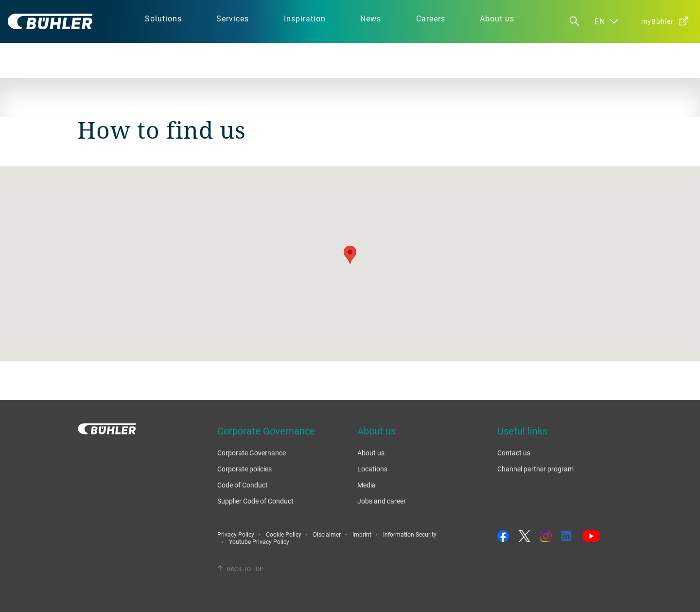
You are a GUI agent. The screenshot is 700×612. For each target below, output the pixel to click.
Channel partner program (535, 469)
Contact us (514, 453)
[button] (350, 255)
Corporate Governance (252, 453)
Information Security (410, 534)
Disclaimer (327, 534)
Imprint (362, 534)
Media (367, 485)
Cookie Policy (284, 534)
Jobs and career (382, 501)
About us (371, 453)
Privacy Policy (236, 534)
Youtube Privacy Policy (259, 541)
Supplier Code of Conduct (255, 501)
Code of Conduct (243, 485)
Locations (372, 469)
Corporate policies (245, 469)
